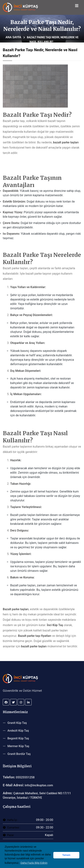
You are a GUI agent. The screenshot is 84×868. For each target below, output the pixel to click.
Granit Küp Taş (17, 723)
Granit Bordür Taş (19, 754)
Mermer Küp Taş (18, 746)
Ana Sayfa (13, 37)
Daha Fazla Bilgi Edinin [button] (34, 863)
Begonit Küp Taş (18, 738)
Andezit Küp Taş (18, 731)
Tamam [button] (66, 855)
